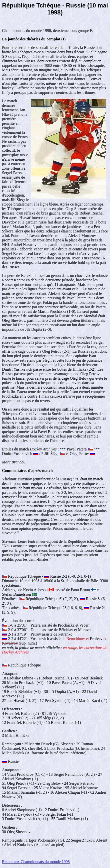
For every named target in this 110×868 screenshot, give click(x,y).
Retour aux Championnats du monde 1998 (36, 862)
